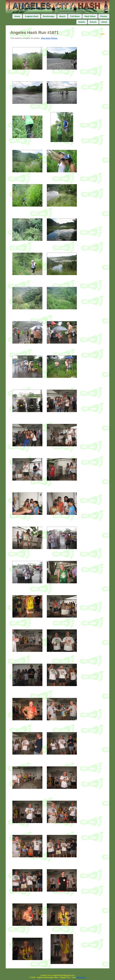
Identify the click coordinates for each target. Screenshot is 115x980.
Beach (62, 16)
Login (102, 34)
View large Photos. (49, 38)
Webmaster (81, 977)
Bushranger (49, 16)
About (104, 22)
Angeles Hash (32, 16)
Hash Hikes (90, 16)
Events (93, 22)
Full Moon (75, 16)
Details (82, 22)
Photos (104, 16)
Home (17, 16)
